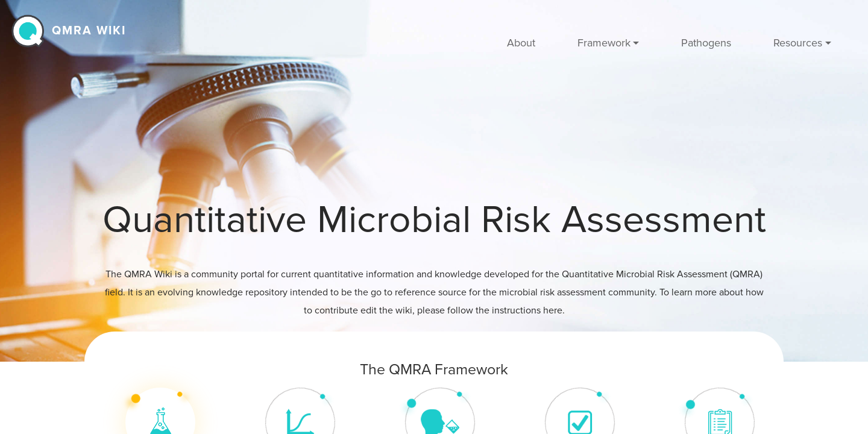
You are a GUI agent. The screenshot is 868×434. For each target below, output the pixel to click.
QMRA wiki (89, 31)
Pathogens (706, 43)
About (521, 43)
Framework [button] (604, 43)
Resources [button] (798, 43)
